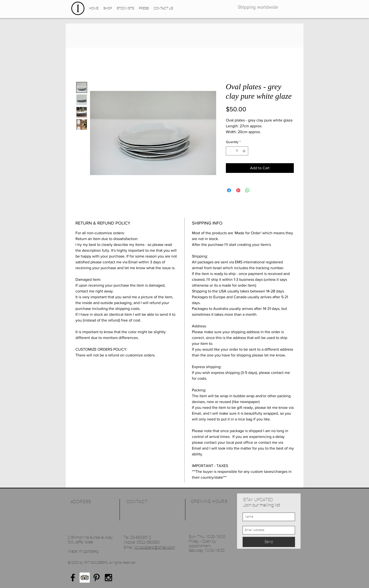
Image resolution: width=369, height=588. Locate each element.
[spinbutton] (237, 151)
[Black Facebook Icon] (73, 578)
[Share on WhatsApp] (247, 190)
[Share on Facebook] (229, 190)
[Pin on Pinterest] (238, 190)
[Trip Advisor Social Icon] (85, 578)
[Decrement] (230, 151)
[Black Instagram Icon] (108, 578)
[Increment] (244, 151)
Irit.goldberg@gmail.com (155, 547)
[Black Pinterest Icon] (97, 578)
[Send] (269, 542)
